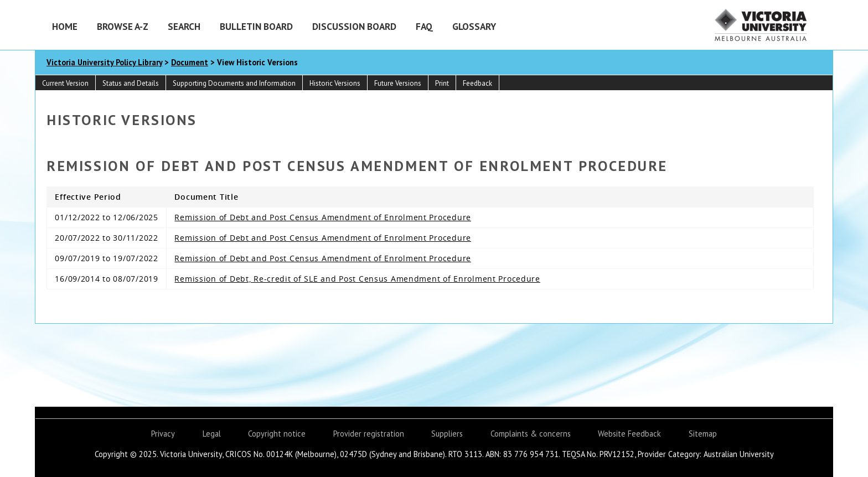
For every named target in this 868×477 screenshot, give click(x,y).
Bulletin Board (256, 26)
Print (442, 83)
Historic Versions (335, 83)
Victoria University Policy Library (104, 62)
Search (184, 26)
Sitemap (703, 434)
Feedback (477, 83)
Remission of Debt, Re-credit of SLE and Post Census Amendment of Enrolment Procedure (357, 279)
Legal (212, 434)
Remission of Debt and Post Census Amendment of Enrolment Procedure (323, 217)
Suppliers (447, 434)
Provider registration (369, 434)
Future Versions (398, 83)
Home (65, 26)
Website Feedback (629, 434)
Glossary (474, 26)
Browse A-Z (123, 26)
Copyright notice (277, 434)
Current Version (65, 83)
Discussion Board (354, 26)
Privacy (163, 434)
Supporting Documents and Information (234, 83)
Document (190, 62)
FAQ (424, 26)
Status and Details (131, 83)
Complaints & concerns (531, 434)
